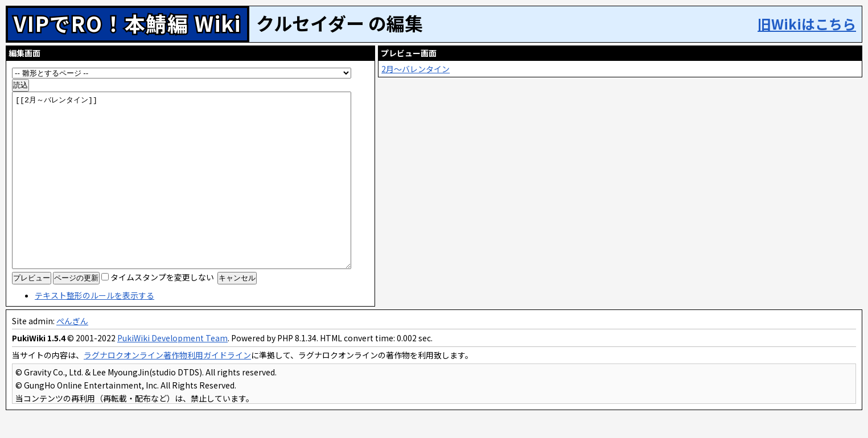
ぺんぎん (72, 343)
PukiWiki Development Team (172, 360)
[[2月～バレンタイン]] (192, 185)
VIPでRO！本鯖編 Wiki (127, 23)
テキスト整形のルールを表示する (94, 317)
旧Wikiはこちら (807, 24)
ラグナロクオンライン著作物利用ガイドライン (167, 377)
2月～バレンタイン (439, 69)
